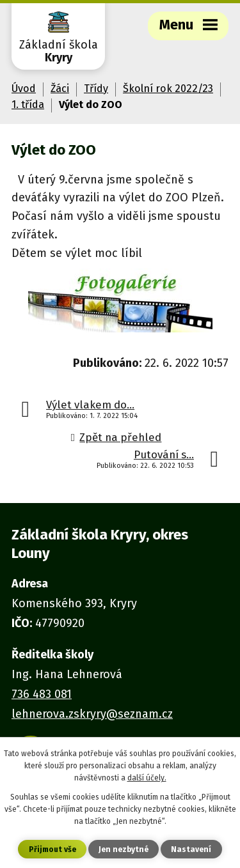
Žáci (60, 89)
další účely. (147, 778)
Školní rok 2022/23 (168, 89)
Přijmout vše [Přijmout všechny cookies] (52, 849)
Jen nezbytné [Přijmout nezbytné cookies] (124, 849)
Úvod (24, 89)
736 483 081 (42, 694)
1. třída (28, 105)
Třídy (96, 89)
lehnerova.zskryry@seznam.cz (92, 714)
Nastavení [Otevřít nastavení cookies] (191, 849)
